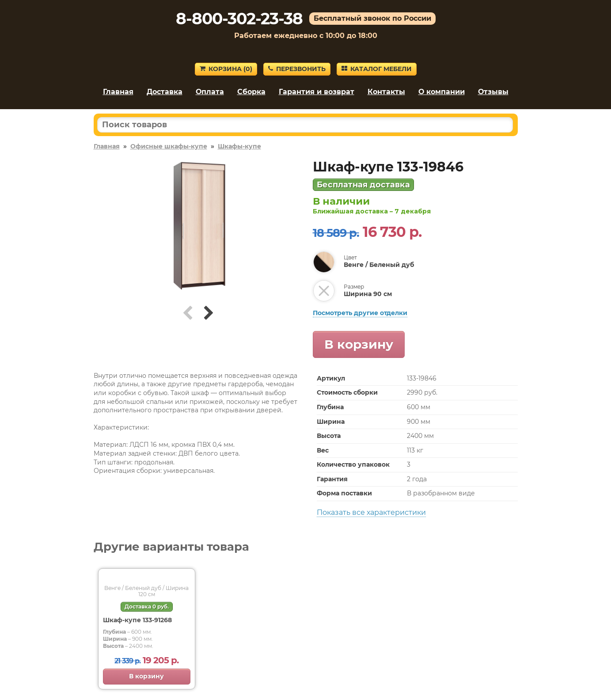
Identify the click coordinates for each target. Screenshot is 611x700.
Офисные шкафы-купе (169, 146)
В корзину (359, 344)
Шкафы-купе (239, 146)
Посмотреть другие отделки (360, 313)
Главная (118, 92)
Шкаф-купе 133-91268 (137, 620)
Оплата (210, 92)
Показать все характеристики (371, 512)
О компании (442, 92)
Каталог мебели (377, 69)
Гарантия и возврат (317, 92)
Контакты (386, 92)
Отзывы (493, 92)
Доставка (165, 92)
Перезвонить (297, 69)
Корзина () (226, 69)
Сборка (251, 92)
